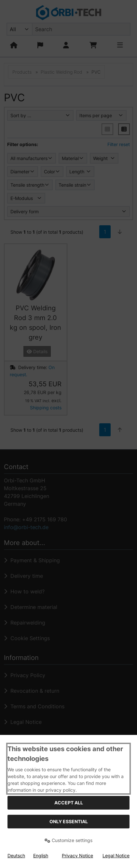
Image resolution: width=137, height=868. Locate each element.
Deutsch (16, 856)
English (41, 856)
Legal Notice (116, 856)
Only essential (69, 821)
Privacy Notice (77, 856)
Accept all (69, 803)
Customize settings (68, 840)
